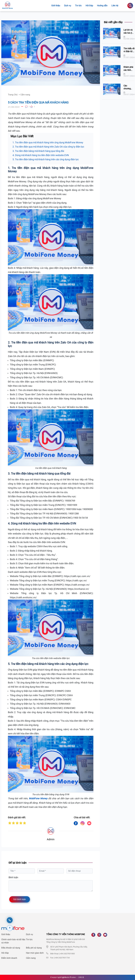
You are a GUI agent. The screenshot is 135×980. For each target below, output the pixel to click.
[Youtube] (106, 936)
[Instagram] (100, 936)
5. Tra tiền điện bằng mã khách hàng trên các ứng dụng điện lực (46, 159)
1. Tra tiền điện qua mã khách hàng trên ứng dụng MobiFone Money (48, 142)
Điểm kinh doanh (9, 958)
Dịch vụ (68, 6)
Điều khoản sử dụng (11, 948)
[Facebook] (94, 936)
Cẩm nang (31, 958)
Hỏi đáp (5, 953)
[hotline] (10, 920)
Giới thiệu (56, 6)
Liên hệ (115, 6)
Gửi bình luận (20, 899)
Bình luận (13, 877)
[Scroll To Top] (10, 928)
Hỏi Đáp (89, 6)
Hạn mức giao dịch (35, 953)
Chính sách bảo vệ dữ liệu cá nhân (13, 941)
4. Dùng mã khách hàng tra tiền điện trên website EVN (41, 155)
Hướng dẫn (102, 6)
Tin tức (29, 939)
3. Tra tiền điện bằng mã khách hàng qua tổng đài (38, 151)
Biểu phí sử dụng (34, 948)
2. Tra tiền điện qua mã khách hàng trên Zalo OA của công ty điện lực (48, 147)
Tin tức (78, 6)
